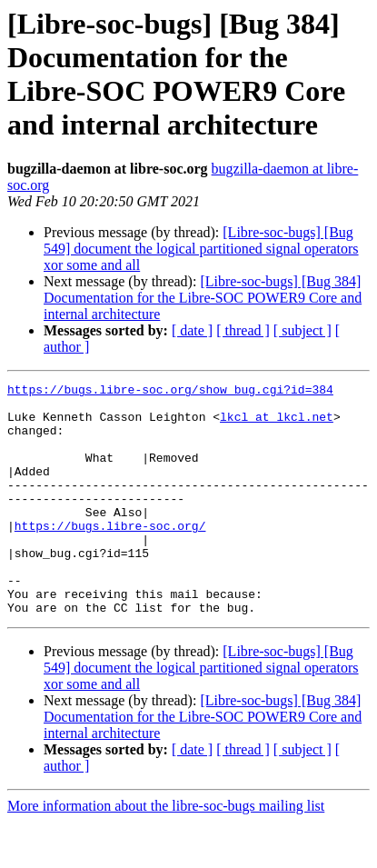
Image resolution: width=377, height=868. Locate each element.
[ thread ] (243, 330)
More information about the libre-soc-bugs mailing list (166, 852)
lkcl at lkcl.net (277, 424)
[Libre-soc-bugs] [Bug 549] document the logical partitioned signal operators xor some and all (201, 249)
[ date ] (192, 330)
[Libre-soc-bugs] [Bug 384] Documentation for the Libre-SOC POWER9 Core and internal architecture (203, 298)
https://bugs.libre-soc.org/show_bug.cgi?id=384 (170, 392)
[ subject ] (303, 330)
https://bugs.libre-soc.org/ (110, 555)
